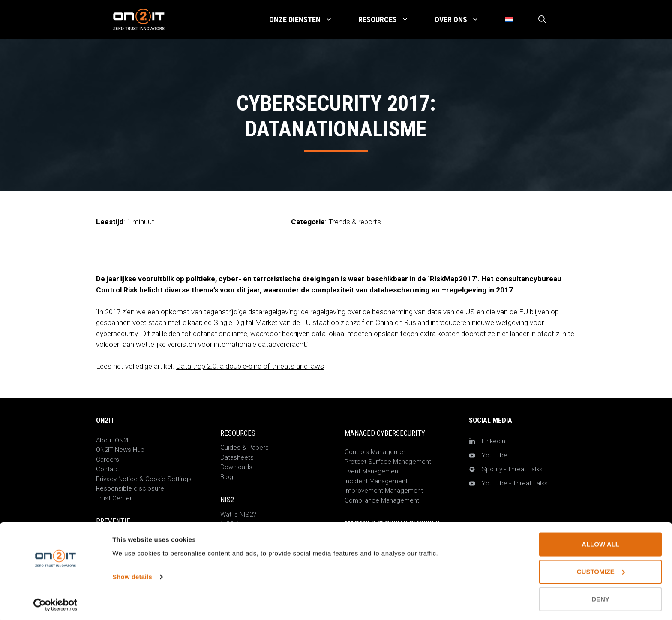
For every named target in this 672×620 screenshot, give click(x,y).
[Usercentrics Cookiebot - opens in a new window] (55, 603)
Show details (132, 575)
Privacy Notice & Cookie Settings (144, 479)
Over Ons (463, 20)
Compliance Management (382, 500)
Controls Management (377, 452)
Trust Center (114, 498)
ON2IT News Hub (120, 450)
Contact (108, 469)
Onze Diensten (307, 20)
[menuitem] (509, 20)
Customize (601, 570)
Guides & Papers (244, 448)
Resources (390, 20)
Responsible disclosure (130, 488)
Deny (600, 597)
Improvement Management (384, 491)
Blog (227, 477)
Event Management (372, 471)
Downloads (236, 467)
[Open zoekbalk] (542, 20)
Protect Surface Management (388, 462)
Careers (108, 460)
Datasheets (237, 457)
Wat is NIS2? (238, 515)
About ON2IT (114, 440)
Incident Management (376, 481)
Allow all (600, 543)
